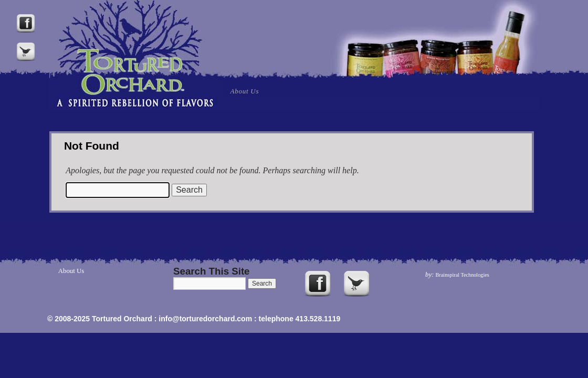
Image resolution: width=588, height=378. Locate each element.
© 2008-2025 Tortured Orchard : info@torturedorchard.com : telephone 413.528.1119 (194, 319)
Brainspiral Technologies (463, 275)
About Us (245, 91)
